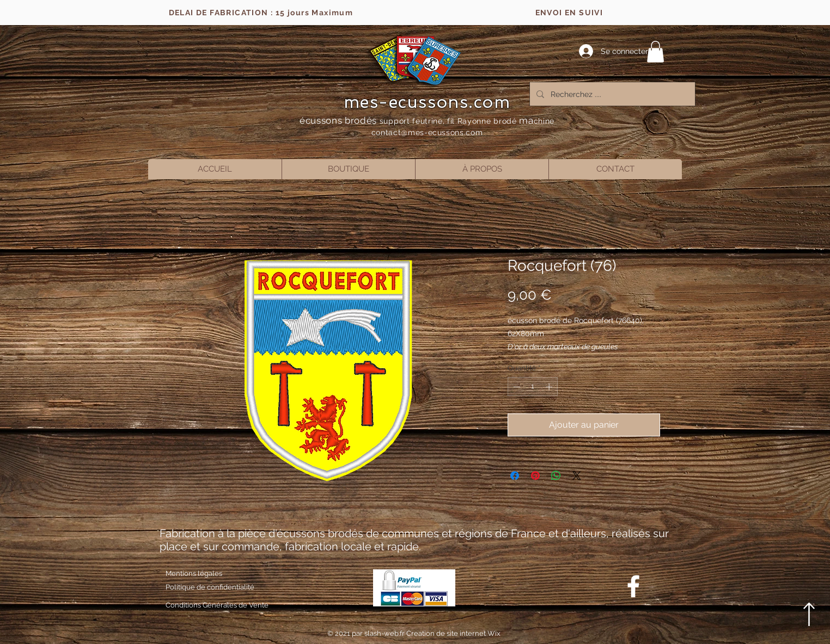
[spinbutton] (533, 387)
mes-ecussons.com (427, 102)
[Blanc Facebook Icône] (633, 586)
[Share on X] (577, 476)
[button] (655, 51)
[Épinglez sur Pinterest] (535, 476)
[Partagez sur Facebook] (515, 476)
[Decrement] (516, 387)
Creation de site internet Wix (453, 633)
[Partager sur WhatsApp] (556, 476)
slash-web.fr (385, 633)
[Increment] (550, 387)
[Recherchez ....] (611, 94)
